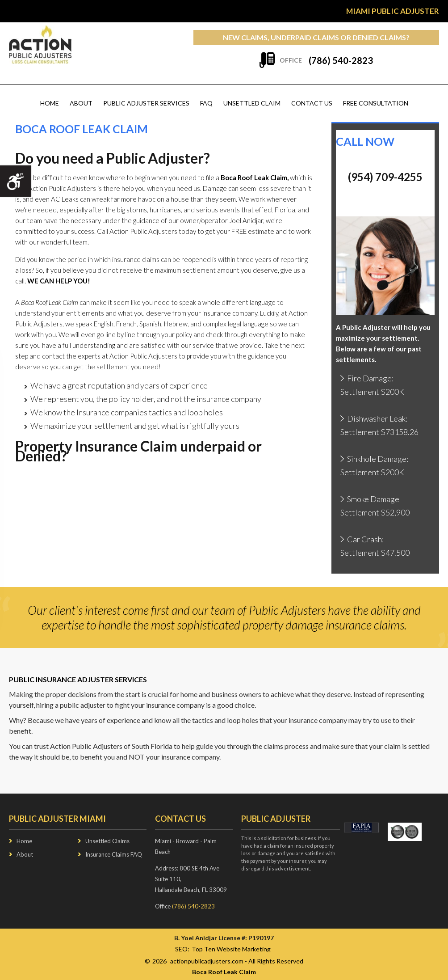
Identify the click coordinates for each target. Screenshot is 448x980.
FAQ (206, 103)
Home (50, 103)
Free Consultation (376, 103)
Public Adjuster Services (146, 103)
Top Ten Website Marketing (231, 949)
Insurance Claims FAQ (114, 854)
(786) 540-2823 (341, 60)
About (81, 103)
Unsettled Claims (107, 841)
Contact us (312, 103)
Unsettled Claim (252, 103)
